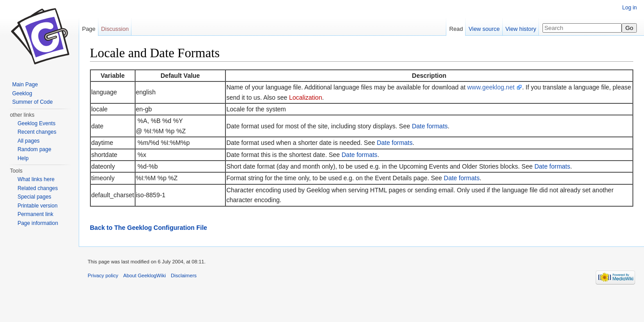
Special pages (34, 197)
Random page (34, 149)
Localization (305, 97)
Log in (629, 8)
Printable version (37, 206)
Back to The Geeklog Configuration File (148, 228)
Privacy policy (103, 275)
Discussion (115, 29)
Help (23, 158)
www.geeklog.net (492, 87)
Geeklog (22, 93)
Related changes (38, 188)
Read (456, 29)
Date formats (430, 126)
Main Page (25, 85)
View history (521, 29)
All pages (28, 141)
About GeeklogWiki (145, 275)
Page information (38, 223)
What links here (36, 179)
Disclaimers (184, 275)
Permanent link (35, 214)
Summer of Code (32, 102)
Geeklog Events (36, 123)
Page (89, 29)
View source (484, 29)
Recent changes (37, 132)
